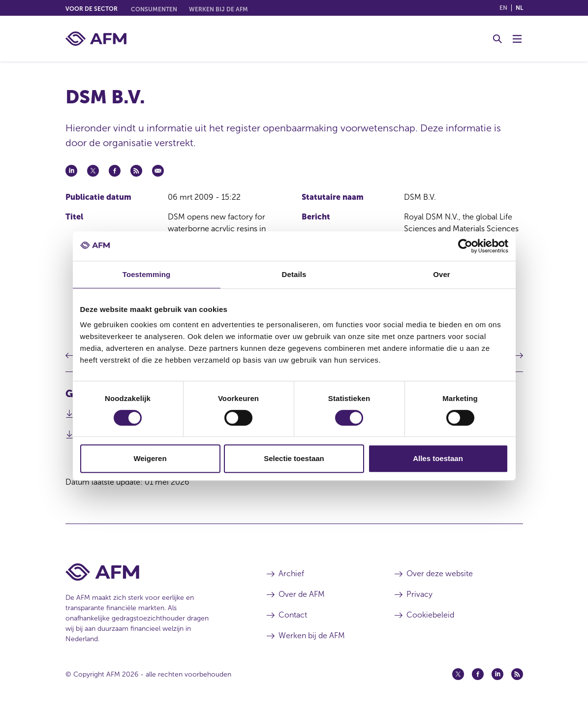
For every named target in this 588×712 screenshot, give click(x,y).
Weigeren (150, 458)
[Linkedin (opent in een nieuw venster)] (497, 674)
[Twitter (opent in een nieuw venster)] (458, 674)
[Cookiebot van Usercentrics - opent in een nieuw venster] (465, 246)
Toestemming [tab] (147, 274)
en (503, 8)
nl (519, 8)
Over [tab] (442, 274)
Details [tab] (294, 274)
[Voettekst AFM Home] (151, 572)
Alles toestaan (438, 458)
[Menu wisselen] (517, 39)
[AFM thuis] (96, 39)
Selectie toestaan (294, 458)
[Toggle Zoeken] (497, 39)
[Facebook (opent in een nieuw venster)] (478, 674)
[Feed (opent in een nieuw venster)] (517, 674)
